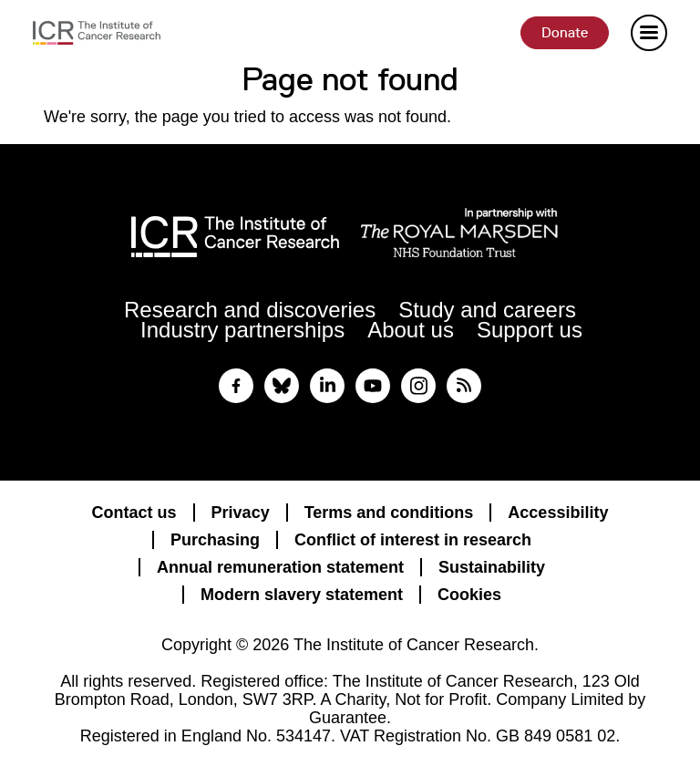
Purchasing (215, 540)
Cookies (469, 595)
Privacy (241, 513)
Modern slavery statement (302, 595)
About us (411, 330)
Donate (565, 33)
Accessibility (558, 513)
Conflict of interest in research (413, 540)
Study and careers (487, 310)
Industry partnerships (242, 330)
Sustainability (492, 567)
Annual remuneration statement (280, 567)
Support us (530, 330)
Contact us (134, 513)
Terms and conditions (389, 513)
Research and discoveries (250, 310)
